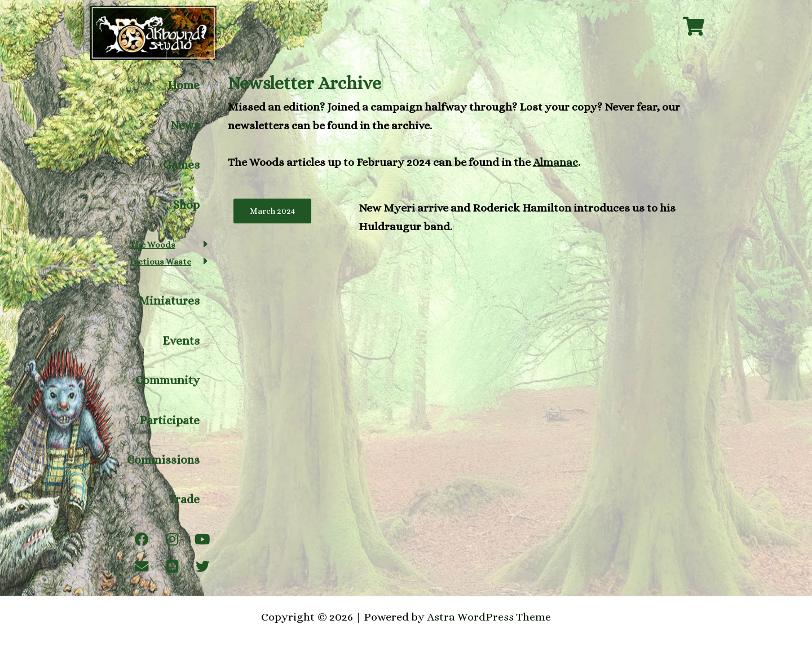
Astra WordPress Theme (489, 617)
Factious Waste (161, 265)
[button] (169, 248)
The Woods (153, 248)
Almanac (555, 162)
